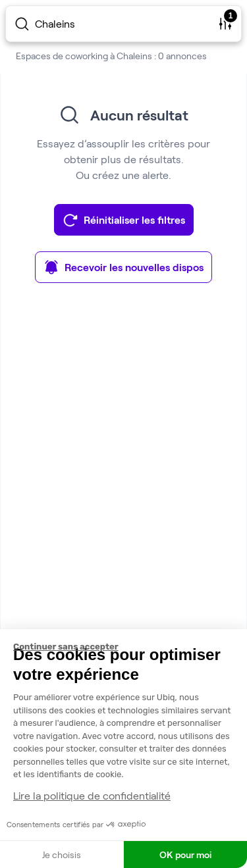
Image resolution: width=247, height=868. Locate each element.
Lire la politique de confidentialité (92, 795)
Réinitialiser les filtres (124, 220)
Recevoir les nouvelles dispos (123, 267)
